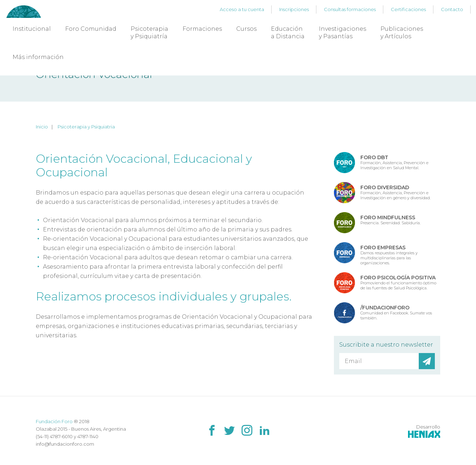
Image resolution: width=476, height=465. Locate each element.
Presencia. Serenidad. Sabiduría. (390, 220)
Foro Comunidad (91, 29)
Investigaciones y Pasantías (343, 33)
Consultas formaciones (350, 9)
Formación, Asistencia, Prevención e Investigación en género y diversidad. (395, 192)
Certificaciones (408, 9)
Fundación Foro (54, 421)
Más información (38, 57)
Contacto (452, 9)
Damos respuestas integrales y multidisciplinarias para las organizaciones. (389, 255)
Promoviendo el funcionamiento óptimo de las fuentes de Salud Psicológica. (398, 282)
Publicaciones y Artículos (402, 33)
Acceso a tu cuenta (242, 9)
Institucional (32, 29)
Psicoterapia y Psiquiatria (86, 127)
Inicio (42, 127)
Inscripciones (294, 9)
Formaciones (202, 29)
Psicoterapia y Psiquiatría (149, 33)
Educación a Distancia (288, 33)
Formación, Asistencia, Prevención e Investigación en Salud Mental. (394, 162)
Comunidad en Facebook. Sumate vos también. (396, 312)
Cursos (246, 29)
